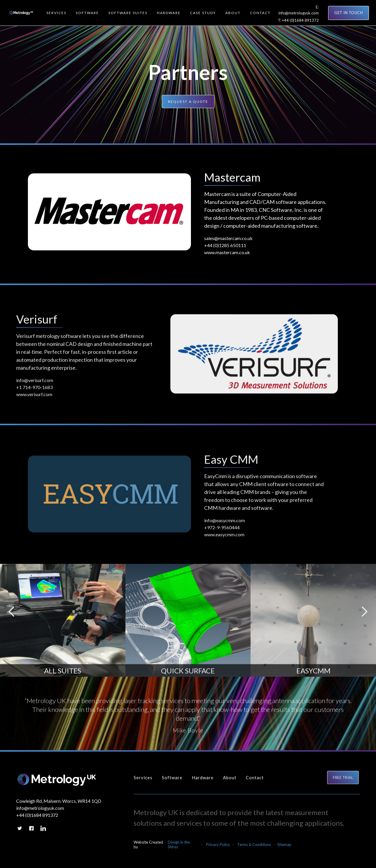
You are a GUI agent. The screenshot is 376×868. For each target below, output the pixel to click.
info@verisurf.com (35, 384)
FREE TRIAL (343, 777)
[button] (56, 13)
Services (143, 777)
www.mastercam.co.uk (227, 252)
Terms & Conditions (254, 844)
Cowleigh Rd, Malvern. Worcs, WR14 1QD (59, 801)
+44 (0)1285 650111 (225, 245)
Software (172, 777)
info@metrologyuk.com (299, 13)
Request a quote (188, 102)
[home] (20, 13)
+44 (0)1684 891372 (300, 20)
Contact (255, 777)
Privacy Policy (218, 844)
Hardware (203, 777)
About (230, 777)
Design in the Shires (179, 844)
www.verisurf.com (34, 398)
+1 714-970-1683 (34, 391)
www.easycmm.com (224, 538)
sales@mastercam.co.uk (228, 238)
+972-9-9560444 (222, 531)
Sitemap (284, 844)
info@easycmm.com (225, 524)
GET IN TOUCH (349, 13)
